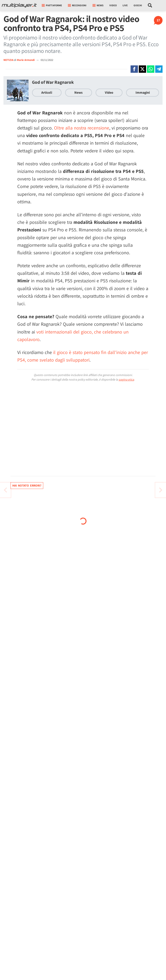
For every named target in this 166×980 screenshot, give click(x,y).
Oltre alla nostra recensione (82, 128)
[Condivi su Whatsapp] (151, 69)
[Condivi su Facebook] (134, 69)
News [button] (98, 5)
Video (113, 5)
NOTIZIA (8, 60)
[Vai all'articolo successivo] (5, 490)
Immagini (143, 92)
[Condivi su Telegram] (159, 69)
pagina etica (126, 379)
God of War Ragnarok (53, 82)
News (78, 92)
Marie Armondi (26, 60)
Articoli (47, 92)
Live (125, 5)
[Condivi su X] (142, 69)
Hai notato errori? (27, 485)
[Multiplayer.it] (19, 5)
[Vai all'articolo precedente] (161, 490)
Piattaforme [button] (52, 5)
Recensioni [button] (77, 5)
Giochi (138, 5)
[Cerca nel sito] (150, 5)
